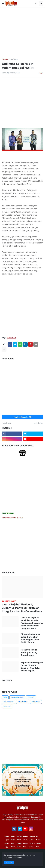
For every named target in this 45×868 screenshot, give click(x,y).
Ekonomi (31, 697)
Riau (12, 843)
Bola (5, 697)
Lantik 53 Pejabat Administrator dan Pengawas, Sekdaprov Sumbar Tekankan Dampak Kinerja (32, 623)
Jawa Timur (26, 840)
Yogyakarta (8, 847)
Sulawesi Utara (33, 847)
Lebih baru (7, 423)
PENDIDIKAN (8, 513)
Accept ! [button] (9, 862)
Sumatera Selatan (20, 847)
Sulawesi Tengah (39, 847)
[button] (3, 4)
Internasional (8, 702)
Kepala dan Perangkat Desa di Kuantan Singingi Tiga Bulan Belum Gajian (32, 667)
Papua (19, 843)
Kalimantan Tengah (20, 840)
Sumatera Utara (17, 697)
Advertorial (36, 702)
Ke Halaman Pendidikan (12, 518)
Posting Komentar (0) (22, 417)
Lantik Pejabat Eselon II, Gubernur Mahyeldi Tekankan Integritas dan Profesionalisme (22, 608)
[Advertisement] (22, 33)
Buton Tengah (26, 836)
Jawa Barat (39, 840)
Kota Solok (14, 59)
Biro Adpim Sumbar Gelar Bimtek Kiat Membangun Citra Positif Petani (30, 638)
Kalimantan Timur (14, 840)
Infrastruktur (23, 702)
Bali (37, 836)
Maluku (38, 843)
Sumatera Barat (26, 847)
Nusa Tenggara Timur (26, 843)
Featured (7, 706)
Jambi (7, 836)
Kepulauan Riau (8, 840)
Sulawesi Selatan (8, 843)
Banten (32, 836)
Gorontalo (14, 836)
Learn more (17, 858)
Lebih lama (38, 423)
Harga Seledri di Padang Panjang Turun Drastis (29, 652)
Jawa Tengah (33, 840)
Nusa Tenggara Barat (33, 843)
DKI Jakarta (20, 836)
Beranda (5, 59)
